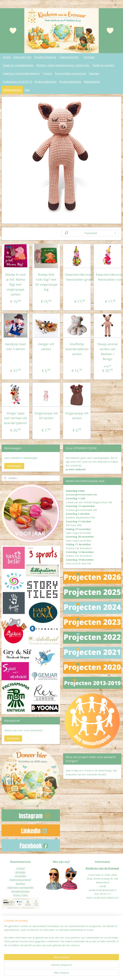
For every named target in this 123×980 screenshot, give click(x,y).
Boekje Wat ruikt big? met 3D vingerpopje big (46, 282)
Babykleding (92, 82)
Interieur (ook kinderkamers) (21, 73)
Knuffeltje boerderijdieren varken (77, 349)
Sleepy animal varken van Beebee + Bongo (108, 352)
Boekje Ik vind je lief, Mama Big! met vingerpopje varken (15, 285)
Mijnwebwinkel (104, 974)
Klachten (20, 884)
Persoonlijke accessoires (71, 73)
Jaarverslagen (9, 940)
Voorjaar (89, 57)
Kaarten (94, 73)
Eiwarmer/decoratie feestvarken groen (80, 277)
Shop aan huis (22, 57)
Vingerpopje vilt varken (77, 416)
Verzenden (20, 876)
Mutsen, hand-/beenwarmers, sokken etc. (63, 65)
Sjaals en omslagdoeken (18, 65)
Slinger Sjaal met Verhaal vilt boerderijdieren (15, 418)
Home (7, 57)
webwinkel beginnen (74, 974)
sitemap (54, 974)
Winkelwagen (14, 466)
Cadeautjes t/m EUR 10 (17, 82)
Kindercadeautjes (46, 82)
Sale (27, 90)
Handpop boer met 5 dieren (16, 347)
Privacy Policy (20, 895)
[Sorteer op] (90, 233)
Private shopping (45, 57)
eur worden (15, 936)
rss (61, 974)
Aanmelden (13, 738)
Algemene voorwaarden (21, 887)
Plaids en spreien (103, 65)
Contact (21, 868)
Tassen (47, 73)
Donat (5, 936)
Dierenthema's (12, 90)
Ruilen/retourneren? (21, 880)
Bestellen (20, 872)
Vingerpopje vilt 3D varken (46, 416)
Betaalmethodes (20, 891)
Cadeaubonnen (69, 57)
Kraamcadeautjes (70, 82)
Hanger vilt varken (46, 347)
